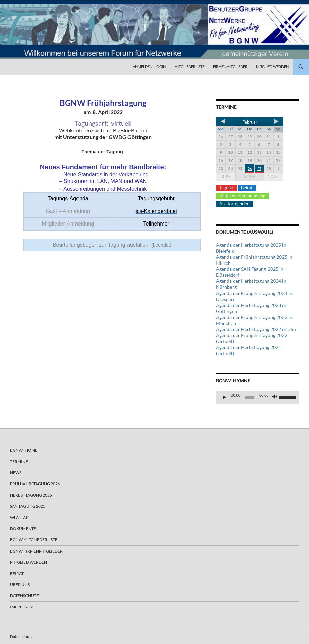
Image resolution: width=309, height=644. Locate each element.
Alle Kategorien (234, 204)
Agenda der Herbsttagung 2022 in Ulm (256, 329)
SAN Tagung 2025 (28, 506)
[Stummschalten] (275, 397)
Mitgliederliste (189, 67)
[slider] (249, 397)
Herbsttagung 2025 (31, 495)
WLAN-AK (19, 518)
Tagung (226, 188)
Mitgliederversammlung (242, 196)
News (16, 473)
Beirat (247, 188)
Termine (19, 462)
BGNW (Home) (24, 450)
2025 (226, 177)
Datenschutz (24, 596)
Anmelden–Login (149, 67)
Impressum (22, 607)
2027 (273, 177)
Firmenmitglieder (230, 67)
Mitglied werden (272, 67)
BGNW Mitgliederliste (34, 540)
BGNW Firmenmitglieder (36, 551)
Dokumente (23, 529)
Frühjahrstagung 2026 (35, 484)
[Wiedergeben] (225, 397)
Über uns (20, 585)
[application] (257, 397)
